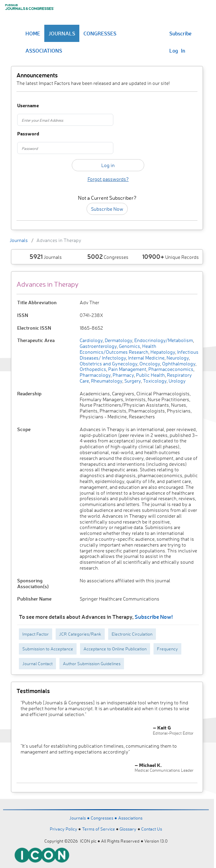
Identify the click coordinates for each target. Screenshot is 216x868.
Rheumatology (106, 381)
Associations (130, 818)
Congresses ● (104, 818)
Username (28, 106)
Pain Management (127, 369)
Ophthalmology (178, 364)
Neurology (177, 358)
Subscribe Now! (154, 617)
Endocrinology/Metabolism (163, 340)
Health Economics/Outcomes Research (118, 349)
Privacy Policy (64, 829)
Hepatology (162, 352)
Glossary (128, 829)
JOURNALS (62, 33)
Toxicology (154, 381)
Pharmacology (95, 375)
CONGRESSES (100, 33)
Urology (177, 381)
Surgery (132, 381)
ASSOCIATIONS (44, 51)
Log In (177, 51)
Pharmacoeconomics (170, 369)
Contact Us (152, 829)
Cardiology (91, 340)
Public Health (150, 375)
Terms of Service (99, 829)
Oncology (149, 364)
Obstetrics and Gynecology (109, 364)
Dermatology (118, 340)
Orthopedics (93, 369)
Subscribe (180, 33)
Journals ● (80, 818)
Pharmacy (123, 375)
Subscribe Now (107, 209)
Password (28, 134)
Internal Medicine (146, 358)
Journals (19, 240)
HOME (33, 33)
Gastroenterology (98, 346)
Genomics (129, 346)
